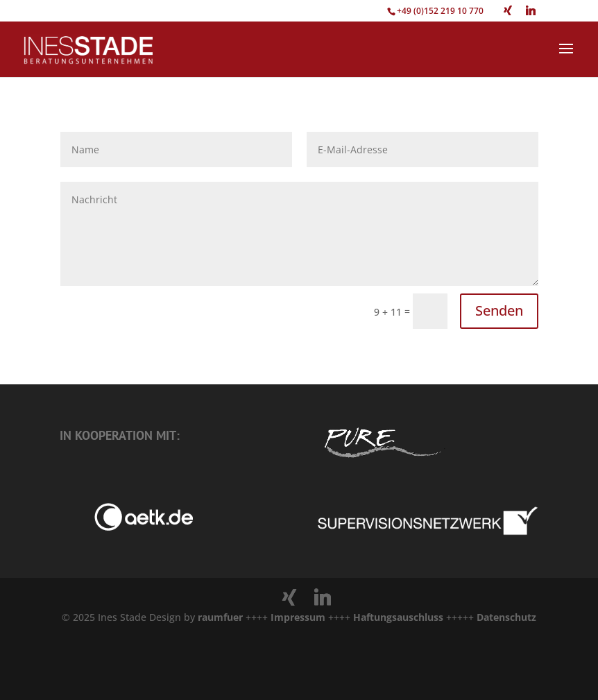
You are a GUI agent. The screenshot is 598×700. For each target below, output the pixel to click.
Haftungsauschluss (400, 617)
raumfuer (222, 617)
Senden (499, 310)
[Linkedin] (531, 10)
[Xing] (508, 10)
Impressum (298, 617)
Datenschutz (506, 617)
